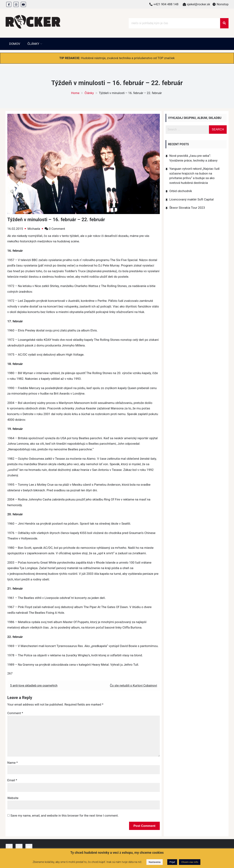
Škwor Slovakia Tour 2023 (187, 208)
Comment (15, 713)
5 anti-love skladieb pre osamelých (34, 685)
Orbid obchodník (181, 191)
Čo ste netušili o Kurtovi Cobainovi (133, 685)
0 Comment (57, 229)
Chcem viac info (190, 862)
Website (13, 798)
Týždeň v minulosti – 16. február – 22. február (56, 220)
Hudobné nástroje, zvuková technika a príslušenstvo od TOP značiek (128, 58)
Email (12, 780)
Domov (15, 44)
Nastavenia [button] (155, 862)
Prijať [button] (172, 862)
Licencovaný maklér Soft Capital (191, 199)
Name (13, 763)
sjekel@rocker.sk (198, 4)
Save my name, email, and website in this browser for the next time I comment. (64, 815)
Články (33, 44)
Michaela (34, 229)
